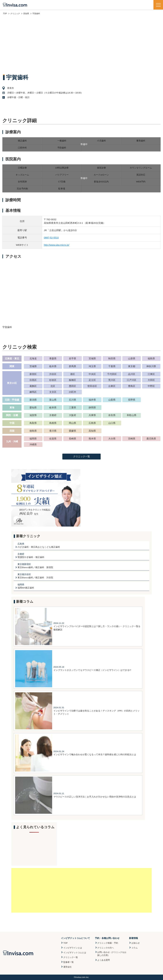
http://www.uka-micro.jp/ (57, 245)
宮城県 (92, 358)
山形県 (132, 358)
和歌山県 (132, 415)
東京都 (132, 366)
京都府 (53, 415)
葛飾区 (33, 386)
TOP (65, 943)
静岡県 (92, 407)
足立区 (92, 380)
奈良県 (112, 415)
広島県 (92, 423)
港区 (73, 374)
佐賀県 (53, 439)
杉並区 (53, 380)
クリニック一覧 (82, 456)
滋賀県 (33, 415)
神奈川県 (151, 366)
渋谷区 (53, 374)
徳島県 (33, 431)
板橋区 (72, 380)
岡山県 (72, 423)
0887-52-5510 (51, 238)
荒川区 (112, 380)
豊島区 (132, 386)
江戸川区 (132, 380)
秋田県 (112, 358)
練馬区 (33, 392)
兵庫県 (92, 415)
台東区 (112, 386)
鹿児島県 (151, 439)
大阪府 (72, 415)
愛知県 (33, 407)
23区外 (72, 392)
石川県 (72, 400)
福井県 (92, 400)
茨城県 (33, 366)
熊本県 (92, 439)
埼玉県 (92, 366)
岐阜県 (53, 407)
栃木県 (53, 366)
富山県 (53, 400)
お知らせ (136, 943)
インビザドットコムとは (75, 953)
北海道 (33, 358)
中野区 (151, 386)
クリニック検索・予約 (108, 943)
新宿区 (33, 374)
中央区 (92, 374)
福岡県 (33, 439)
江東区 (151, 374)
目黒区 (33, 380)
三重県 (72, 407)
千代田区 (112, 374)
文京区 (53, 392)
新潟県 (33, 400)
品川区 (132, 374)
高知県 (92, 431)
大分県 (112, 439)
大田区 (151, 380)
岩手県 (72, 358)
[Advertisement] (81, 44)
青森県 (53, 358)
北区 (53, 386)
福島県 (151, 358)
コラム (135, 948)
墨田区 (72, 386)
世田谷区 (92, 386)
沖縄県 (33, 444)
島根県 (53, 423)
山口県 (112, 423)
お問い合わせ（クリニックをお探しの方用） (112, 954)
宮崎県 (132, 439)
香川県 (53, 431)
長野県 (132, 400)
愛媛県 (72, 431)
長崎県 (72, 439)
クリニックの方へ (106, 948)
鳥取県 (33, 423)
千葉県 (112, 366)
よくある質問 (104, 960)
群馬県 (72, 366)
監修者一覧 (69, 962)
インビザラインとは (73, 948)
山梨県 (112, 400)
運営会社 (67, 967)
